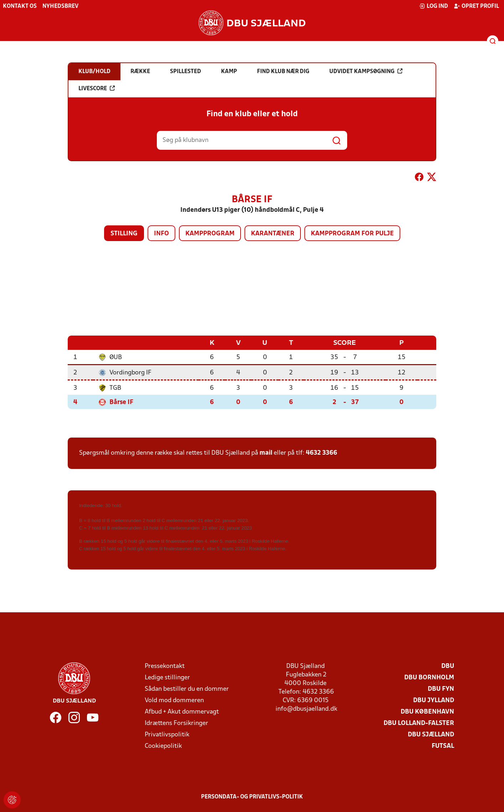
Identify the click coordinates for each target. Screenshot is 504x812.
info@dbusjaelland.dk (306, 709)
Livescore (97, 88)
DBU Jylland (434, 700)
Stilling (124, 234)
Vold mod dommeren (174, 700)
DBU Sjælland (431, 734)
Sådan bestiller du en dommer (187, 689)
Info (161, 234)
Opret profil (476, 6)
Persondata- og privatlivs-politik (252, 797)
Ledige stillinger (167, 677)
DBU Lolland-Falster (419, 723)
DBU (448, 666)
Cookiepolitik (163, 746)
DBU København (427, 712)
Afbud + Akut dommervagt (182, 712)
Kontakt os (20, 6)
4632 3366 (322, 453)
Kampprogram (210, 234)
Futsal (443, 746)
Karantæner (273, 234)
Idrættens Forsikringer (176, 723)
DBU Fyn (441, 689)
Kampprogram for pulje (352, 234)
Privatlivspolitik (167, 734)
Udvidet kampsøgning (366, 71)
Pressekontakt (165, 666)
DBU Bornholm (429, 677)
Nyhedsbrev (60, 6)
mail (266, 453)
